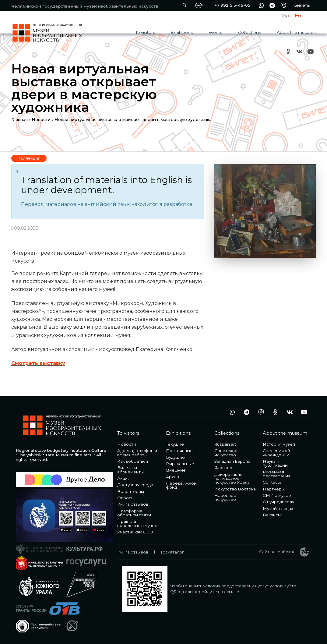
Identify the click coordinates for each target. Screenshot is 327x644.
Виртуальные (180, 464)
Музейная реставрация (277, 474)
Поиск (185, 5)
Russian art (225, 444)
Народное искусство (225, 497)
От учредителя (279, 502)
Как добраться (133, 461)
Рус (286, 16)
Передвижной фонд (181, 485)
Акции (124, 478)
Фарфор (223, 468)
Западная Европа (232, 461)
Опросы (126, 498)
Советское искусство (226, 453)
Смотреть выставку (38, 363)
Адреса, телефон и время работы (137, 453)
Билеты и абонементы (130, 470)
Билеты (302, 5)
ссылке (232, 592)
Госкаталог (172, 552)
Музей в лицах (278, 508)
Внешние (176, 470)
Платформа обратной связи (134, 513)
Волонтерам (131, 491)
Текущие (175, 444)
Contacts (272, 482)
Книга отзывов (133, 504)
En (298, 16)
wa (261, 5)
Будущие (175, 457)
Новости (41, 119)
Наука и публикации (275, 463)
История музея (279, 444)
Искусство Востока (235, 489)
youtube (310, 51)
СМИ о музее (277, 495)
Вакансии (273, 515)
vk (299, 51)
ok (288, 51)
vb (283, 5)
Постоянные (179, 451)
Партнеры (274, 489)
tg (272, 5)
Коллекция (29, 158)
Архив (172, 477)
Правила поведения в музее (137, 523)
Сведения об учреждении (276, 453)
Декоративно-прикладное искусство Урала (232, 478)
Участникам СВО (135, 532)
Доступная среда (135, 485)
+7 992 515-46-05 (232, 5)
